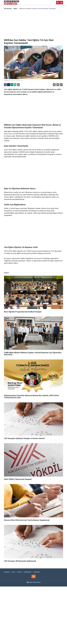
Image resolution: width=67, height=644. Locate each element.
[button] (54, 85)
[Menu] (61, 3)
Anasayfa (8, 9)
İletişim (20, 572)
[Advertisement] (34, 24)
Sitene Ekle (37, 572)
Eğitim (15, 9)
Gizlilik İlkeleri (28, 572)
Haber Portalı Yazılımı (35, 582)
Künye (13, 572)
